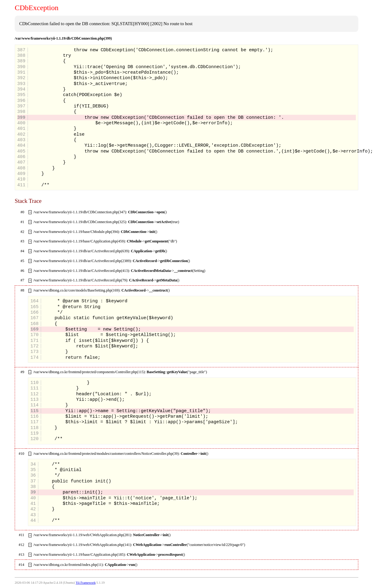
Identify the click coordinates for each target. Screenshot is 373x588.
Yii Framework (86, 583)
